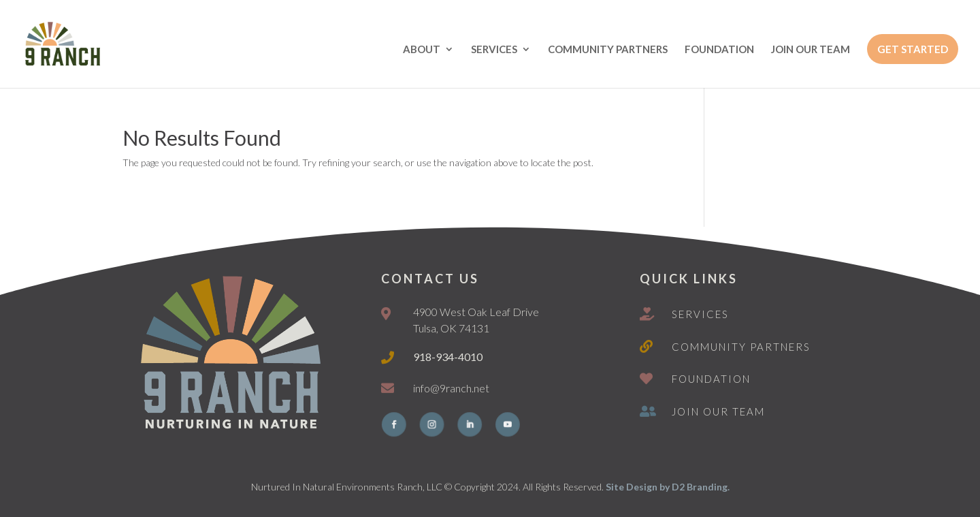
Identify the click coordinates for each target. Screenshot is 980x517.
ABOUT (422, 50)
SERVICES (494, 50)
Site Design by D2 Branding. (668, 487)
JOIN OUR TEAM (811, 50)
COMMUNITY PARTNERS (608, 50)
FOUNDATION (719, 50)
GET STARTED (913, 49)
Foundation (711, 379)
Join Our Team (718, 411)
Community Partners (741, 347)
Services (700, 314)
